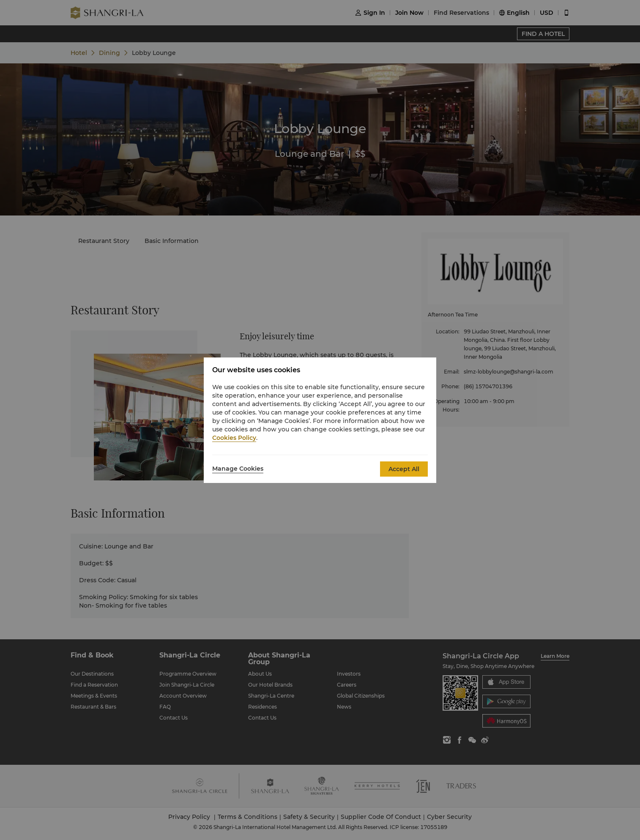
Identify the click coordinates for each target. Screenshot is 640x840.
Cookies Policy (234, 438)
